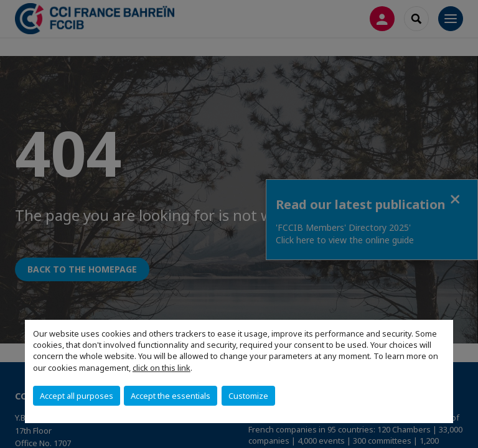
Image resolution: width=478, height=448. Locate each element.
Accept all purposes (77, 396)
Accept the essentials (171, 396)
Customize (248, 396)
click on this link (162, 368)
